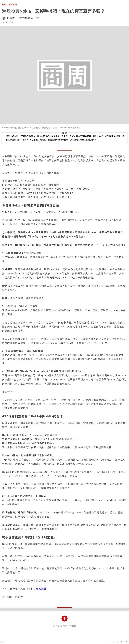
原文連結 (41, 589)
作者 (15, 589)
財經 (4, 5)
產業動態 (13, 5)
